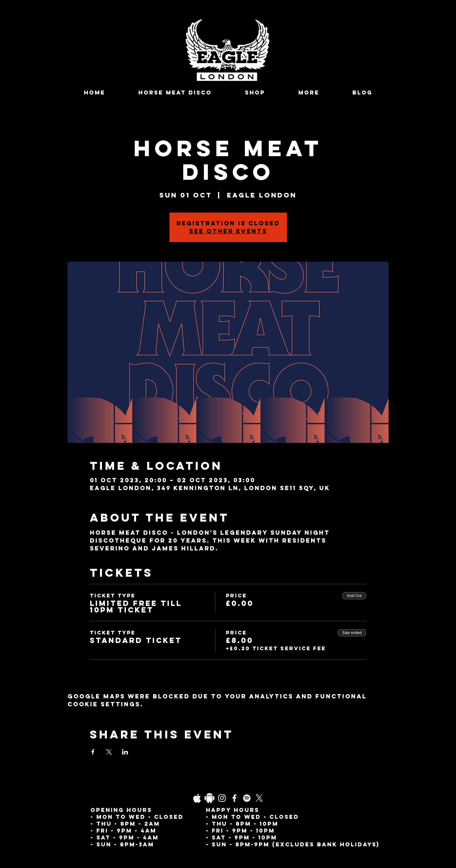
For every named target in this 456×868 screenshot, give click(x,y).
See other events (228, 231)
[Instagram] (222, 798)
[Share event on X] (109, 752)
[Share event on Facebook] (93, 752)
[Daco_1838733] (209, 798)
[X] (259, 798)
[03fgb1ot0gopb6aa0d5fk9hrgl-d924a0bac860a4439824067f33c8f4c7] (197, 798)
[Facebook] (234, 798)
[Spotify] (247, 798)
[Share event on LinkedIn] (125, 752)
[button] (309, 93)
